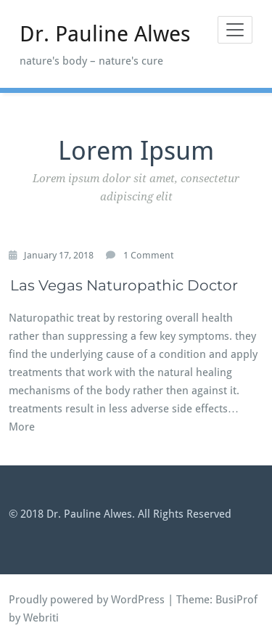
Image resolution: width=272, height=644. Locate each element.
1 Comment (148, 256)
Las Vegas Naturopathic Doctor (124, 285)
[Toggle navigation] (235, 30)
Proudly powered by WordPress (87, 600)
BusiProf (236, 600)
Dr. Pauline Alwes (105, 34)
